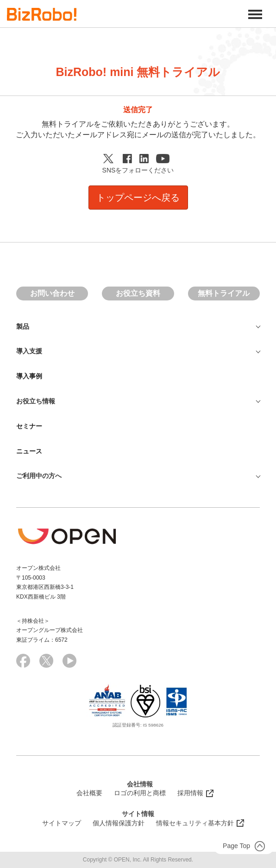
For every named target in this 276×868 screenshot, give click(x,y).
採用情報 (190, 793)
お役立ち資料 (138, 293)
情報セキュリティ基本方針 (195, 823)
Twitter (111, 159)
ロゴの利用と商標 (140, 793)
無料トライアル (224, 293)
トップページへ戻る (138, 198)
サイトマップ (62, 823)
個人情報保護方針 (119, 823)
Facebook (129, 159)
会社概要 (89, 793)
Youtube (164, 159)
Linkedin (145, 159)
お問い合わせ (52, 293)
